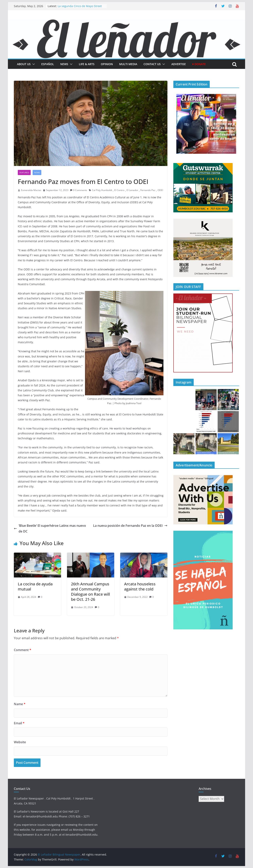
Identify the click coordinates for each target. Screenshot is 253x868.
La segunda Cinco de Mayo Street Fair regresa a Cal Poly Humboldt (80, 8)
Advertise (179, 64)
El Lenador (132, 190)
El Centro (119, 190)
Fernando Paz (148, 190)
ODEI (160, 190)
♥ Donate (199, 64)
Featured (24, 172)
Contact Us (152, 64)
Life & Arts (87, 64)
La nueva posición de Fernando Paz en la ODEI (130, 526)
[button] (33, 64)
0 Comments (79, 190)
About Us (24, 64)
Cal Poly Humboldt (102, 190)
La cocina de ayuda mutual (35, 586)
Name (20, 704)
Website (20, 742)
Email (19, 723)
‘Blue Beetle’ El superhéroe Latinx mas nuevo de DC (50, 528)
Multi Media (128, 64)
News (64, 64)
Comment (23, 650)
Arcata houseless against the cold (140, 586)
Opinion (107, 64)
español (48, 64)
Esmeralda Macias (31, 190)
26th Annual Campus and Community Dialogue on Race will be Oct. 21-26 (90, 592)
